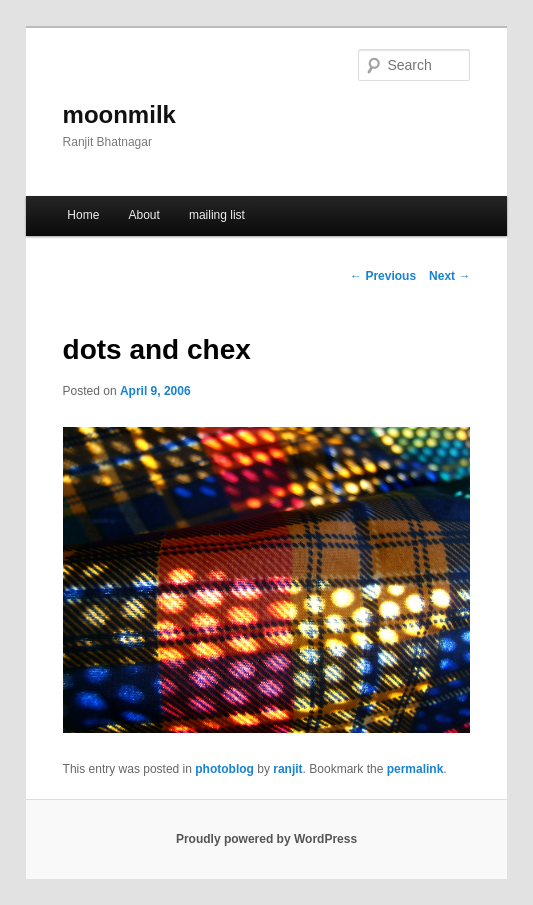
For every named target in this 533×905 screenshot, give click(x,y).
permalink (415, 769)
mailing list (217, 215)
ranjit (287, 769)
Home (83, 215)
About (143, 215)
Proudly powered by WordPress (266, 839)
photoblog (224, 769)
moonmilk (119, 114)
